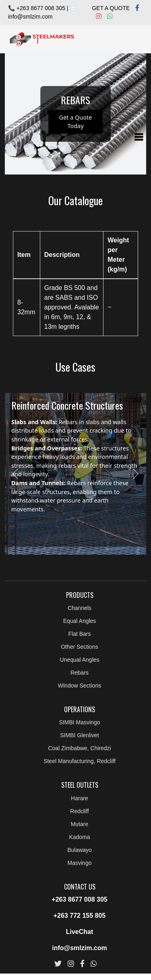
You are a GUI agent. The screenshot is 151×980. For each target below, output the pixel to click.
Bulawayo (80, 850)
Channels (80, 608)
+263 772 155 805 (80, 916)
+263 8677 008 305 (79, 899)
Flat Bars (79, 634)
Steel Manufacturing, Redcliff (80, 761)
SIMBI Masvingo (80, 722)
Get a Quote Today (76, 122)
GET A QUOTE (111, 8)
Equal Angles (80, 621)
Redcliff (79, 811)
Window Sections (80, 686)
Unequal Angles (79, 660)
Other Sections (80, 647)
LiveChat (80, 932)
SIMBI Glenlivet (79, 735)
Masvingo (80, 863)
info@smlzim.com (30, 17)
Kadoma (79, 837)
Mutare (80, 824)
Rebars (80, 673)
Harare (80, 798)
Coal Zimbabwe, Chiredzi (79, 748)
